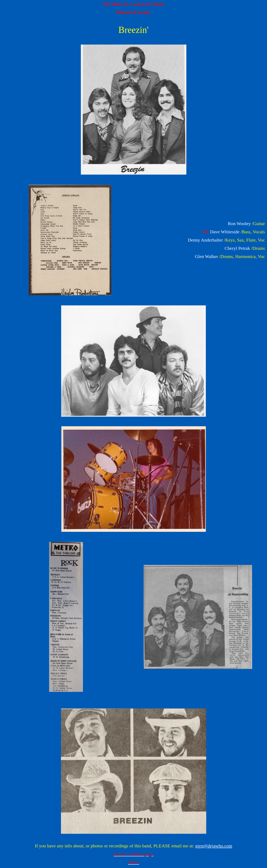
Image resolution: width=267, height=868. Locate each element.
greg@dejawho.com (214, 846)
